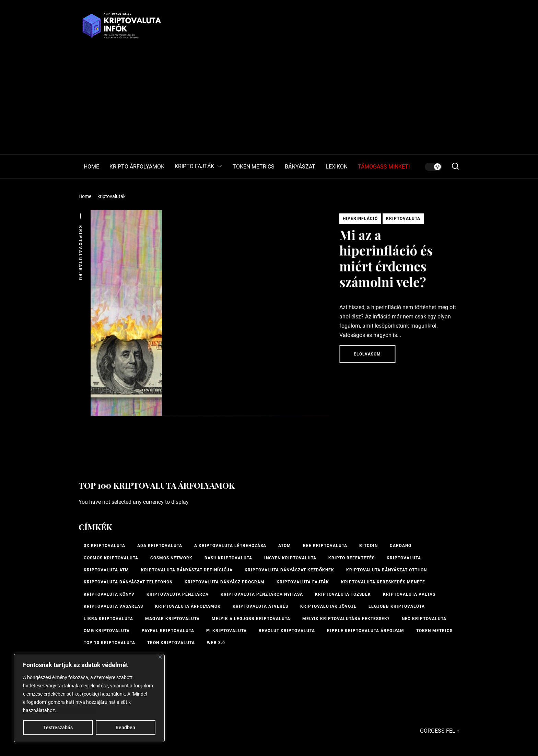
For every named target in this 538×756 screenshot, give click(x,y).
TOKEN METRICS (254, 167)
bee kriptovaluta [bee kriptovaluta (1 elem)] (325, 546)
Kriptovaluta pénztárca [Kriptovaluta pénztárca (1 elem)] (178, 594)
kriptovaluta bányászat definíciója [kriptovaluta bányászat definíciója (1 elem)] (187, 570)
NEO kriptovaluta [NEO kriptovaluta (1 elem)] (424, 619)
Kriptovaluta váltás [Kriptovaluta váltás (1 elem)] (409, 594)
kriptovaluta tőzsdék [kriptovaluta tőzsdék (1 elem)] (343, 594)
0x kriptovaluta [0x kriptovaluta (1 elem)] (104, 546)
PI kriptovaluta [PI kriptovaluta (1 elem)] (226, 631)
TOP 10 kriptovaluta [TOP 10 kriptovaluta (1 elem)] (109, 643)
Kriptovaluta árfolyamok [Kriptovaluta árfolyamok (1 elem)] (188, 606)
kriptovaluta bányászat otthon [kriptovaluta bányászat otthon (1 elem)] (387, 570)
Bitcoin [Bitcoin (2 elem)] (369, 546)
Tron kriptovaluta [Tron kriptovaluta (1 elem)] (171, 643)
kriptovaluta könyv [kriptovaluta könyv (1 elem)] (109, 594)
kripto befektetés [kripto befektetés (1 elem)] (352, 558)
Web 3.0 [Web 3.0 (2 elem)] (216, 643)
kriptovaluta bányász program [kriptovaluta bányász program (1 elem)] (225, 582)
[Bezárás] (160, 657)
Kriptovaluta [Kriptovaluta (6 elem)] (404, 558)
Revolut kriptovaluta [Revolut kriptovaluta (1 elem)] (287, 631)
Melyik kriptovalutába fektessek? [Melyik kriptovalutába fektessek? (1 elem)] (346, 619)
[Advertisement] (269, 103)
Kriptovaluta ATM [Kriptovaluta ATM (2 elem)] (106, 570)
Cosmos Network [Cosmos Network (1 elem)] (171, 558)
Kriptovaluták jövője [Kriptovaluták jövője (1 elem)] (328, 606)
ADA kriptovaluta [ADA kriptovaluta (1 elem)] (160, 546)
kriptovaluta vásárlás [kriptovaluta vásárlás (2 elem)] (113, 606)
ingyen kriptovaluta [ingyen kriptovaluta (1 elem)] (290, 558)
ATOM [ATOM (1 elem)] (285, 546)
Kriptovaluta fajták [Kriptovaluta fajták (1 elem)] (303, 582)
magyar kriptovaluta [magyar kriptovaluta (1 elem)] (172, 619)
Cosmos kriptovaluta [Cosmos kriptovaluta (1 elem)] (111, 558)
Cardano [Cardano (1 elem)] (401, 546)
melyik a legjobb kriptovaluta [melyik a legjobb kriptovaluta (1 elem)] (251, 619)
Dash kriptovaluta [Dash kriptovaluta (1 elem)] (228, 558)
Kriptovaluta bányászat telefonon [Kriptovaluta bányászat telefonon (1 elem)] (128, 582)
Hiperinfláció (360, 221)
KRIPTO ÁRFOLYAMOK (137, 167)
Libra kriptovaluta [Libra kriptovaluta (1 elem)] (108, 619)
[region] (89, 698)
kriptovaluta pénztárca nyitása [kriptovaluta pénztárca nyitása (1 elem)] (262, 594)
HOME (91, 167)
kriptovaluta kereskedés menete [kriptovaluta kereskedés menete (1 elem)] (383, 582)
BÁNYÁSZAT (300, 167)
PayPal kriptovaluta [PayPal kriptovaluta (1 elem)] (168, 631)
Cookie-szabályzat (77, 710)
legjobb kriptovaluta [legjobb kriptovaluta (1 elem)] (397, 606)
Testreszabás (58, 728)
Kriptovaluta (403, 221)
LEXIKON (337, 167)
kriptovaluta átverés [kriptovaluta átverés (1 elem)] (260, 606)
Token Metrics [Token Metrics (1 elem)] (434, 631)
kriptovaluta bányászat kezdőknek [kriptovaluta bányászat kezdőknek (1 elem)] (289, 570)
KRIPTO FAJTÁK (198, 167)
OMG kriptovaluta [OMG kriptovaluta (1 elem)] (107, 631)
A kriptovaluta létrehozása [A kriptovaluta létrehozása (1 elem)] (230, 546)
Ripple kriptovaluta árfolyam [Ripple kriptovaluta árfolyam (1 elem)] (366, 631)
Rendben (125, 728)
